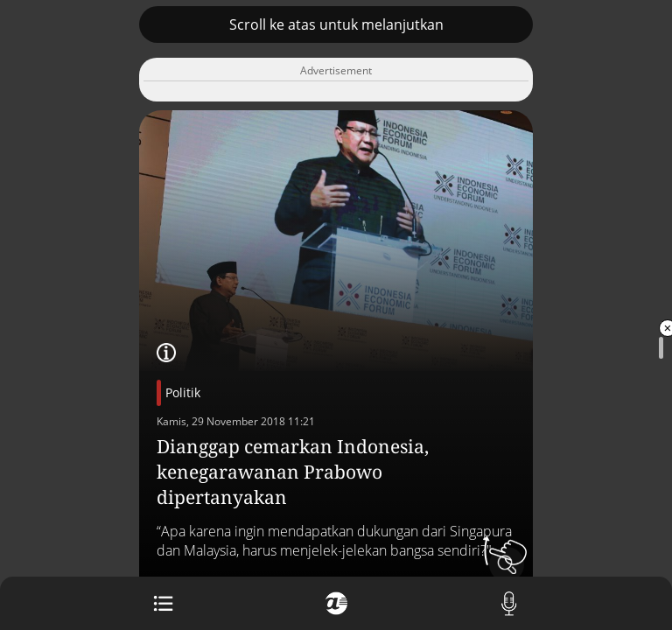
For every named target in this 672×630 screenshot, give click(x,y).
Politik (183, 392)
